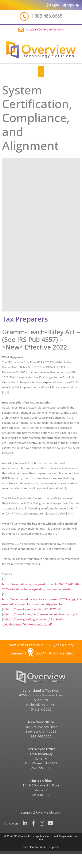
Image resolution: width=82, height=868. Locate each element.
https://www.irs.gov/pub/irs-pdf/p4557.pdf (34, 609)
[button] (41, 71)
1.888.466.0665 (47, 16)
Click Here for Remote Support (41, 847)
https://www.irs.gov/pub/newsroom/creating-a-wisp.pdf (42, 614)
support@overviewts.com (45, 29)
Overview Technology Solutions (33, 836)
